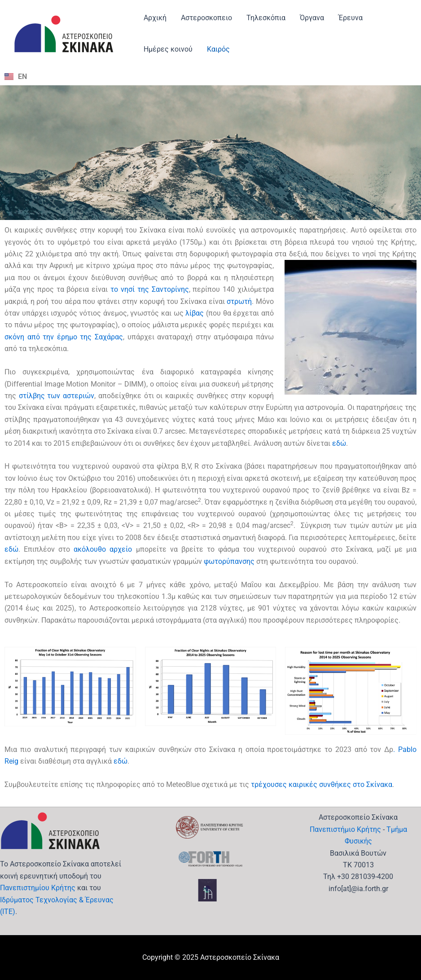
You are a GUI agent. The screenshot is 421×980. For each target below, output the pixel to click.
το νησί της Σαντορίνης (150, 289)
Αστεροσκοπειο (206, 18)
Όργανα (312, 18)
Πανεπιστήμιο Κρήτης (345, 829)
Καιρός (218, 49)
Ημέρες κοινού (168, 49)
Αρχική (155, 18)
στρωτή (239, 301)
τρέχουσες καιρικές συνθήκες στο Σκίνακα (322, 784)
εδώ (339, 443)
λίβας (195, 313)
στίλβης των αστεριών (57, 396)
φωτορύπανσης (229, 561)
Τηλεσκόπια (266, 18)
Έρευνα (351, 18)
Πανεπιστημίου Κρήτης (38, 888)
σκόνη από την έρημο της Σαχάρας (64, 337)
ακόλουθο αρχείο (103, 549)
